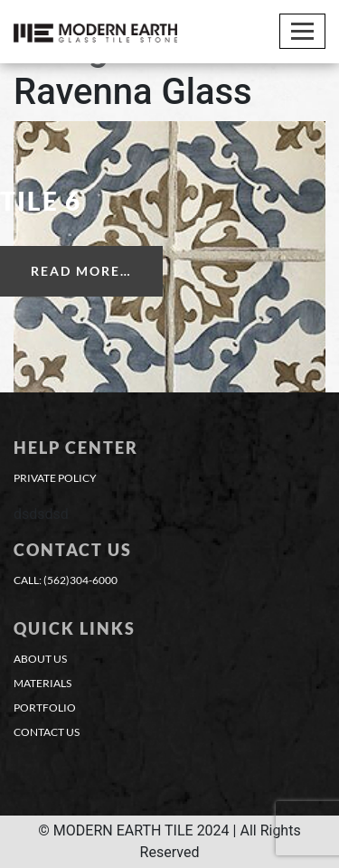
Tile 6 (41, 201)
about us (40, 659)
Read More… (81, 271)
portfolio (45, 708)
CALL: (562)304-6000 (66, 580)
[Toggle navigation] (302, 31)
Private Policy (55, 478)
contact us (47, 732)
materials (42, 683)
